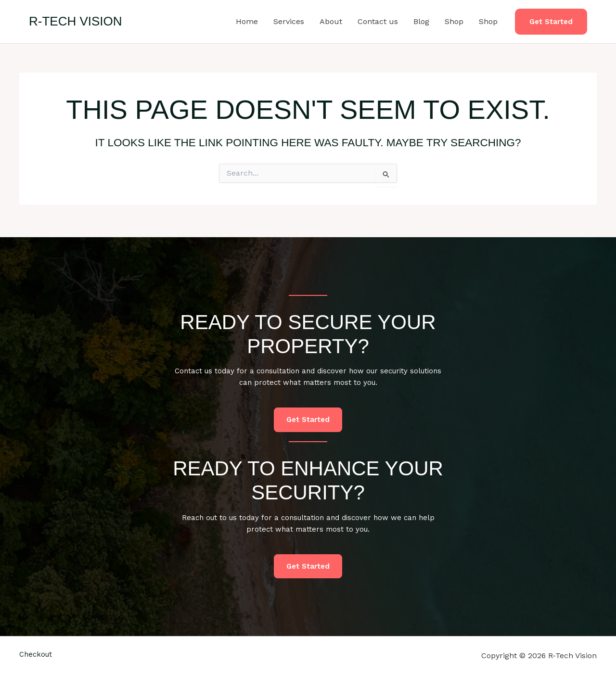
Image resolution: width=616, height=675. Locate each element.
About (331, 21)
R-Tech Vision (76, 21)
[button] (551, 22)
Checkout (37, 656)
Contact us (378, 21)
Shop (454, 21)
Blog (421, 21)
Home (247, 21)
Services (289, 21)
